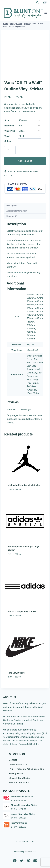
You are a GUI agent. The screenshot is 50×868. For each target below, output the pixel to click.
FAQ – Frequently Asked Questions (26, 769)
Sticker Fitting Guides (20, 778)
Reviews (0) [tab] (12, 216)
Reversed (9, 126)
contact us (19, 273)
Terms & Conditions (19, 783)
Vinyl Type (10, 131)
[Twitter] (22, 861)
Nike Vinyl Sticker (16, 673)
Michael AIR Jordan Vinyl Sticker (24, 485)
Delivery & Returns (18, 764)
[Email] (35, 861)
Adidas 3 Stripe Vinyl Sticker (22, 611)
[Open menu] (46, 13)
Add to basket (25, 161)
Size (7, 120)
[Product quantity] (10, 150)
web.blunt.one (30, 851)
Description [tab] (12, 205)
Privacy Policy (16, 773)
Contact (13, 760)
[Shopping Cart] (44, 2)
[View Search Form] (37, 2)
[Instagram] (28, 861)
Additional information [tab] (17, 211)
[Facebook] (15, 861)
